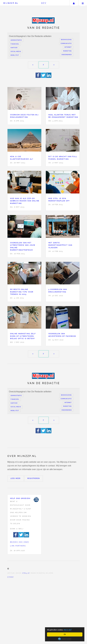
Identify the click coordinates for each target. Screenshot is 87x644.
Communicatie (66, 43)
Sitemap (10, 577)
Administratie (16, 40)
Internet (68, 47)
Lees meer (16, 478)
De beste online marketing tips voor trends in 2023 (22, 292)
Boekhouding (66, 40)
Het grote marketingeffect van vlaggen (60, 245)
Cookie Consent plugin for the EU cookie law (65, 639)
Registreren (34, 478)
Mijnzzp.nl (11, 3)
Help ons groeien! (20, 498)
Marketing (67, 51)
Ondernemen (67, 55)
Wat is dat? (68, 630)
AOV (44, 3)
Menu (83, 3)
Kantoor (14, 48)
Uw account (74, 3)
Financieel (15, 44)
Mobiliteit (15, 55)
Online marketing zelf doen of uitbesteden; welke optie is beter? (23, 336)
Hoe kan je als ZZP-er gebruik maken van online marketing (25, 201)
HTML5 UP (26, 573)
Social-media (16, 52)
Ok (65, 634)
